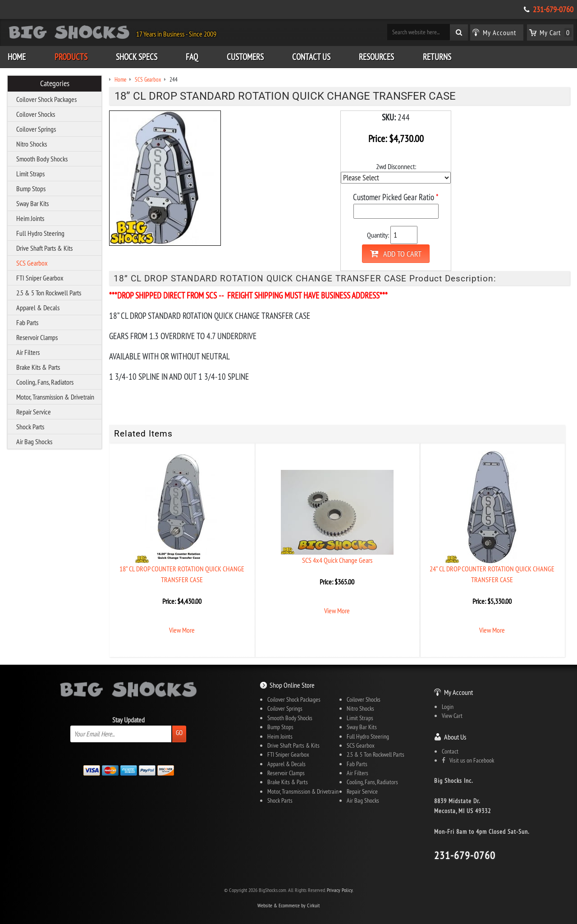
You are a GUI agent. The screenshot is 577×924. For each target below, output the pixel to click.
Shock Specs (137, 57)
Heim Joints (30, 218)
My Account (458, 692)
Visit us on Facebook (468, 760)
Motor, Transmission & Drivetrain (55, 397)
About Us (455, 737)
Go (179, 733)
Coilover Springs (36, 129)
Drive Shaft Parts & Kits (44, 248)
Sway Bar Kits (32, 203)
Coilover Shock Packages (46, 99)
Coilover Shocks (36, 114)
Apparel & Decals (38, 308)
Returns (437, 57)
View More (182, 630)
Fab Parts (27, 322)
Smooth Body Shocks (42, 159)
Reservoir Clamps (37, 337)
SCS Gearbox (32, 263)
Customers (245, 57)
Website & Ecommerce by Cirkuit (288, 905)
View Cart (452, 716)
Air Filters (28, 352)
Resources (376, 57)
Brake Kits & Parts (38, 367)
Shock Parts (30, 427)
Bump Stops (31, 188)
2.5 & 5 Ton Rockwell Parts (49, 293)
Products (71, 57)
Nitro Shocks (32, 144)
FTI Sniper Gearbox (40, 278)
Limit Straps (30, 174)
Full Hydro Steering (40, 233)
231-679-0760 (553, 9)
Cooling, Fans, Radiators (45, 382)
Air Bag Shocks (34, 441)
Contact (450, 751)
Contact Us (311, 57)
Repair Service (34, 412)
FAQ (192, 57)
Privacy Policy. (340, 890)
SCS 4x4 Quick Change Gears (337, 560)
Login (448, 707)
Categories (55, 83)
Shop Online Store (292, 685)
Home (17, 57)
